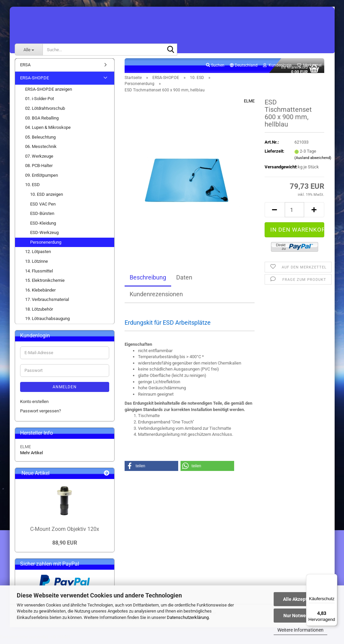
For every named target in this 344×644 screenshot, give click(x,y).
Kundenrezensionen (156, 298)
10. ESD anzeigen (47, 198)
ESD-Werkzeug (44, 236)
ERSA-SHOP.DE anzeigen (49, 93)
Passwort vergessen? (41, 415)
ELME (249, 105)
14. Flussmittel (39, 275)
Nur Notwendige (301, 616)
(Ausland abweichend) (313, 162)
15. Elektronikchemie (45, 284)
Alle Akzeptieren (301, 599)
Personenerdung (46, 246)
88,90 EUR (65, 547)
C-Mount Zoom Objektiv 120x (65, 533)
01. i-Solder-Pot (40, 103)
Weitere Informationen (300, 630)
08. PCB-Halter (39, 170)
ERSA (25, 68)
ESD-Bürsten (42, 217)
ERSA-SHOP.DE (35, 82)
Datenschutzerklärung (188, 617)
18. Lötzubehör (39, 313)
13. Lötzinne (37, 265)
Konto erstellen (34, 405)
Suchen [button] (215, 69)
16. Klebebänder (40, 294)
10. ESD (32, 189)
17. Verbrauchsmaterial (47, 303)
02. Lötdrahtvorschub (45, 112)
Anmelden (65, 391)
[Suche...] (29, 50)
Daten (184, 281)
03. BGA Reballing (42, 122)
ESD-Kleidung (43, 227)
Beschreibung (148, 281)
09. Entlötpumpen (42, 179)
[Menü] (333, 578)
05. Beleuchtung (40, 141)
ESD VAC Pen (43, 208)
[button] (244, 69)
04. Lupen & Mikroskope (48, 131)
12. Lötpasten (38, 256)
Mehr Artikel (31, 457)
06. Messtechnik (41, 150)
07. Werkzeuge (39, 160)
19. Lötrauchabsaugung (47, 323)
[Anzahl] (295, 214)
